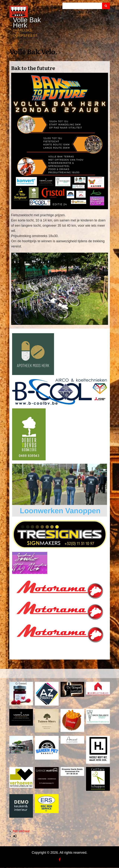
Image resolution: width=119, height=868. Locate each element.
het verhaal (21, 831)
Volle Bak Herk (27, 23)
